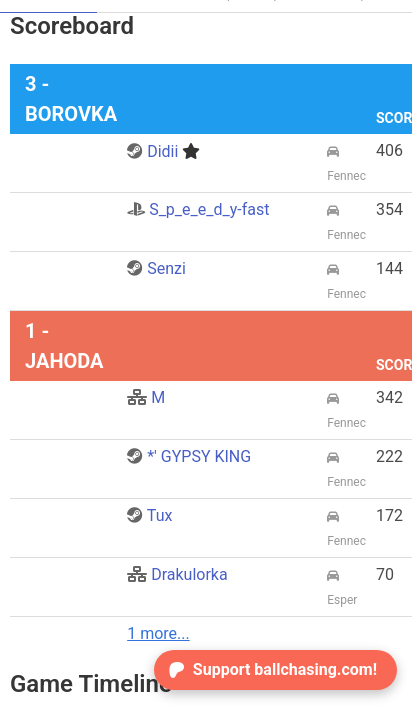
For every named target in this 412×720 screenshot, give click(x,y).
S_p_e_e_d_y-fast (198, 209)
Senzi (156, 268)
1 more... (158, 633)
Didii (163, 151)
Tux (149, 515)
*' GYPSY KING (189, 456)
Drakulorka (177, 574)
